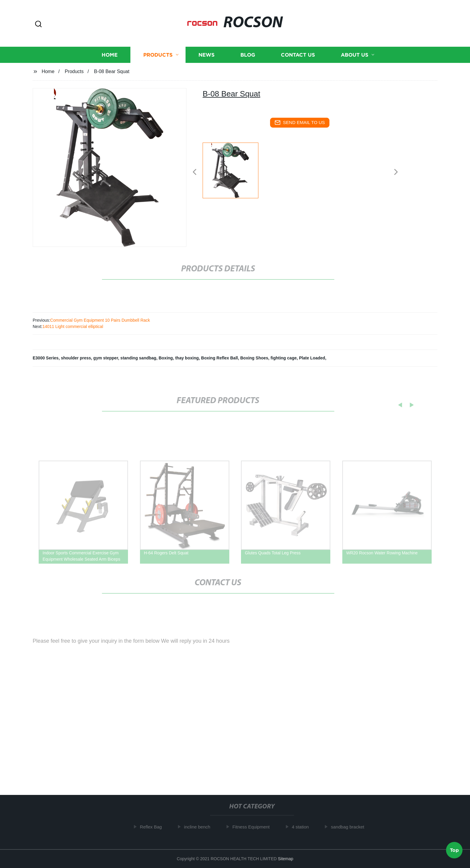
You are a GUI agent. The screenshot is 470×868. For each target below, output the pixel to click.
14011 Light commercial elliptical (73, 326)
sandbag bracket (351, 827)
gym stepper (106, 358)
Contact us (298, 55)
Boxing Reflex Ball (220, 358)
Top (454, 850)
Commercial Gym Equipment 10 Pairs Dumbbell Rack (100, 320)
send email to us (300, 123)
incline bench (201, 827)
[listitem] (235, 170)
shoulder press (76, 358)
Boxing (166, 358)
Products (158, 55)
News (207, 55)
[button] (38, 24)
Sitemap (286, 859)
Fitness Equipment (254, 827)
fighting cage (284, 358)
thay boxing (187, 358)
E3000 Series (46, 358)
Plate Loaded (312, 358)
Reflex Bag (155, 827)
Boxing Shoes (254, 358)
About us (355, 55)
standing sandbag (138, 358)
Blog (248, 55)
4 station (304, 827)
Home (110, 55)
